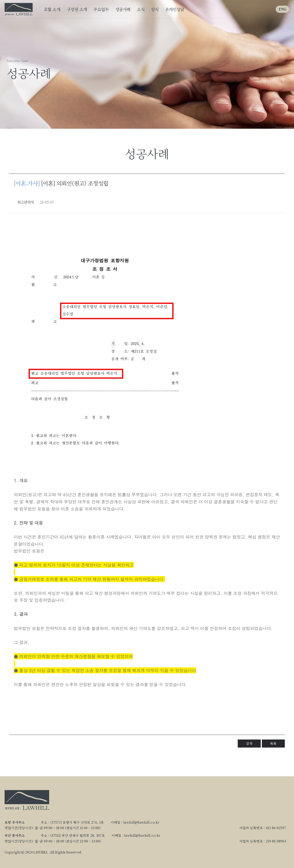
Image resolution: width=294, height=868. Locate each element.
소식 (141, 9)
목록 (273, 743)
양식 (155, 9)
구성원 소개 (77, 9)
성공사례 (123, 9)
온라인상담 (175, 9)
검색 (249, 743)
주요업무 (101, 9)
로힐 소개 (52, 9)
